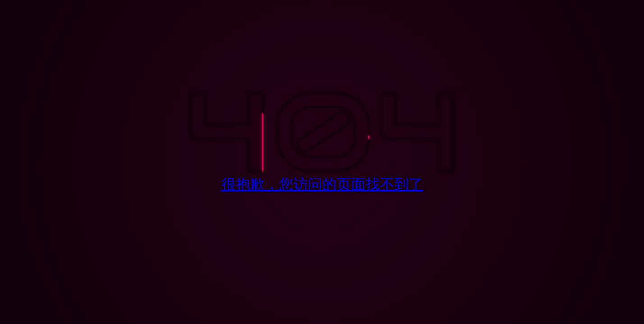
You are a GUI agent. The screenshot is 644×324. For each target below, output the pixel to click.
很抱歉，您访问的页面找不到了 (322, 184)
